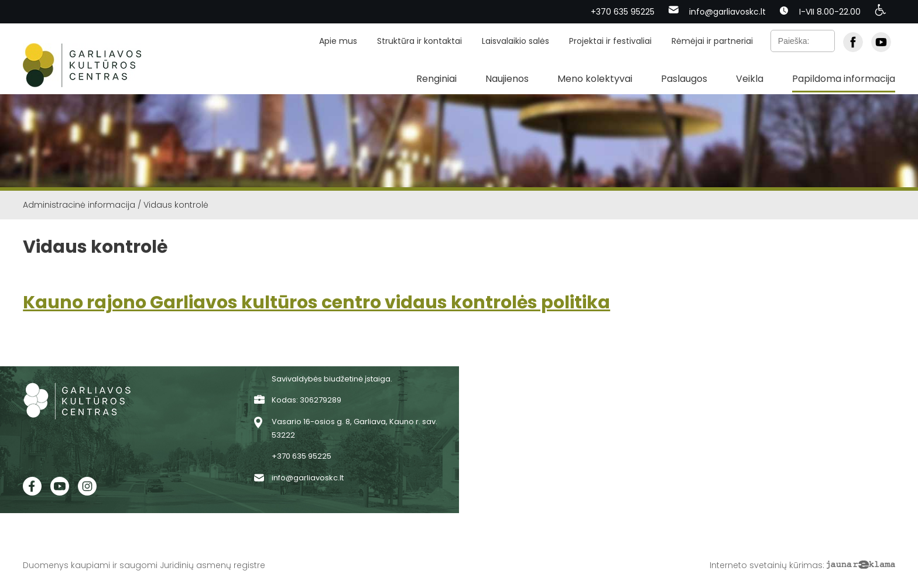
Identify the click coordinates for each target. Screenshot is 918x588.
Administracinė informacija (79, 205)
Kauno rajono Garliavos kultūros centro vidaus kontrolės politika (316, 302)
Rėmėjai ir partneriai (712, 41)
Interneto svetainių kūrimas (766, 565)
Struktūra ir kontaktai (419, 41)
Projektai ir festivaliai (610, 41)
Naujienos (507, 79)
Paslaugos (684, 79)
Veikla (750, 79)
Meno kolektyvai (595, 79)
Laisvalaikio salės (515, 41)
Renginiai (436, 79)
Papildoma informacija (844, 79)
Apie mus (338, 41)
